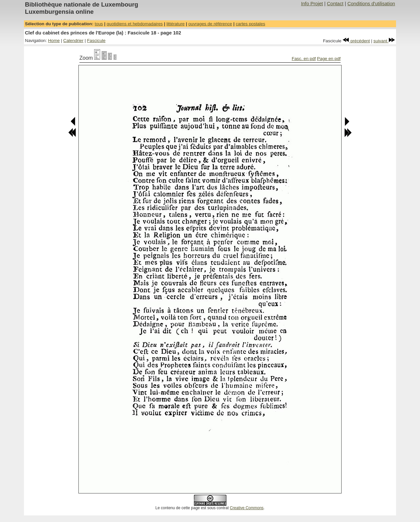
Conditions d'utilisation (371, 4)
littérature (176, 24)
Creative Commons (247, 508)
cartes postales (250, 24)
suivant (384, 41)
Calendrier (73, 41)
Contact (335, 4)
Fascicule (96, 41)
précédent (356, 41)
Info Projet (312, 4)
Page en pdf (329, 59)
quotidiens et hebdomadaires (135, 24)
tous (99, 24)
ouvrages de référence (210, 24)
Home (54, 41)
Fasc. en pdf (304, 59)
